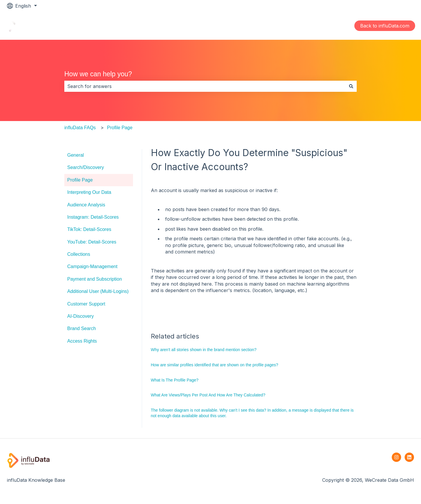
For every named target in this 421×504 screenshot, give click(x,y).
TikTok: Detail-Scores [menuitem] (89, 229)
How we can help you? (98, 74)
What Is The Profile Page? (175, 380)
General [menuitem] (76, 155)
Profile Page (120, 128)
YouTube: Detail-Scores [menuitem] (92, 242)
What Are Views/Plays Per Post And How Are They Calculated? (208, 395)
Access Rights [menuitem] (82, 341)
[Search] (351, 86)
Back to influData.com (385, 26)
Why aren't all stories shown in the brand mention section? (204, 350)
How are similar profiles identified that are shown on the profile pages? (215, 365)
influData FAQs (80, 128)
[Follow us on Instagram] (396, 457)
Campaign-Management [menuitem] (92, 266)
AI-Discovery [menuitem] (81, 316)
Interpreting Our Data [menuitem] (89, 192)
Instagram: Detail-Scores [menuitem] (93, 217)
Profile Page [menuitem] (80, 180)
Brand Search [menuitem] (82, 328)
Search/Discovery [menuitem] (86, 167)
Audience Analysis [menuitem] (86, 205)
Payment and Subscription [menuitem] (95, 279)
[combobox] (205, 86)
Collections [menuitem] (79, 254)
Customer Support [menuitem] (86, 304)
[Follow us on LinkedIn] (409, 457)
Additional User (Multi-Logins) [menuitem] (98, 291)
